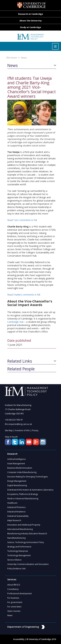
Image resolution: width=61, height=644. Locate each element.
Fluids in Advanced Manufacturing (23, 499)
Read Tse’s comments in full (22, 220)
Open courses (14, 611)
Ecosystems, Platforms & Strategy (23, 494)
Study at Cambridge (30, 27)
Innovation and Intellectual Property (24, 525)
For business (13, 598)
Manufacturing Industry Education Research (27, 534)
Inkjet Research (14, 520)
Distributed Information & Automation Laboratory (30, 490)
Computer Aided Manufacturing (22, 472)
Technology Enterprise (18, 551)
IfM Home (12, 58)
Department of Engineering (26, 627)
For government (15, 602)
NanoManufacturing (16, 538)
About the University (31, 21)
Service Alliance (14, 560)
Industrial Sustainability (18, 516)
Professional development (20, 594)
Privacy (35, 430)
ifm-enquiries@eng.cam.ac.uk (18, 424)
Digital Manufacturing (17, 485)
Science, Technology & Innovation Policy (26, 542)
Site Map (9, 430)
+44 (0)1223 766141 (14, 420)
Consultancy (13, 589)
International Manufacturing (20, 529)
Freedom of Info (22, 430)
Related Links (20, 361)
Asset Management (16, 464)
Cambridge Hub (15, 322)
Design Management (17, 481)
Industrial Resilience (16, 512)
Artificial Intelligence (17, 459)
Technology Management (19, 555)
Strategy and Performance (19, 547)
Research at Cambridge (31, 14)
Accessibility (19, 639)
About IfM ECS (14, 585)
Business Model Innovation (20, 468)
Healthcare (12, 503)
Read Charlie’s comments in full (24, 295)
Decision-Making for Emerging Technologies (27, 477)
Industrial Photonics (16, 507)
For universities (14, 607)
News (24, 58)
